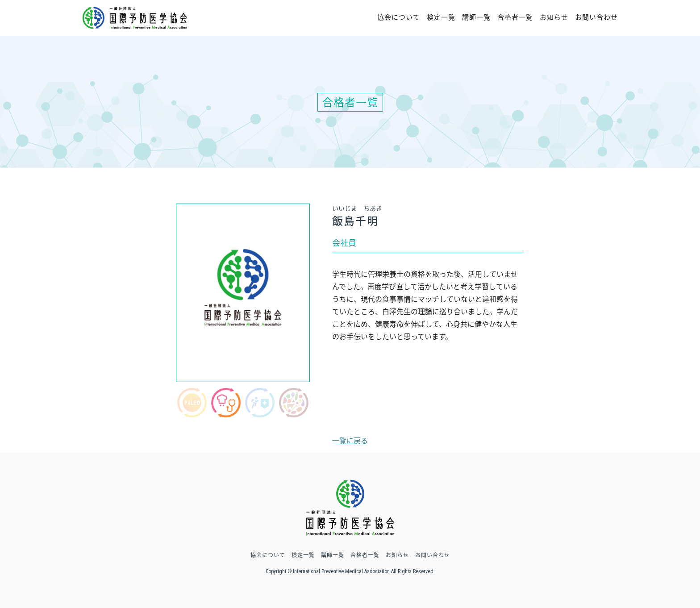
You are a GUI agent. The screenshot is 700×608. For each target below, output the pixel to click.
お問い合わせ (596, 17)
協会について (399, 17)
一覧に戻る (350, 440)
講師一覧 (476, 17)
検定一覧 (441, 17)
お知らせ (554, 17)
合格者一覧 (515, 17)
